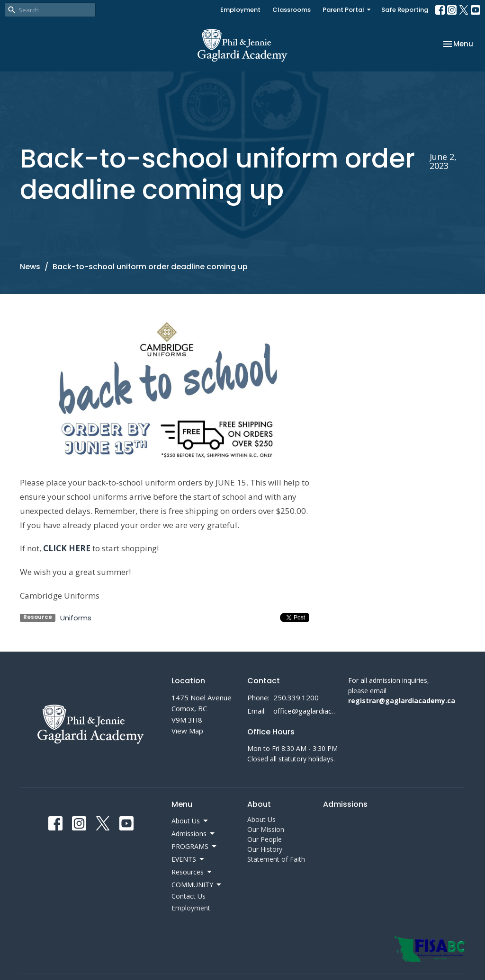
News (30, 267)
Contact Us (189, 896)
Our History (265, 849)
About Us (261, 819)
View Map (187, 731)
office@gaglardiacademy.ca (306, 711)
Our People (265, 839)
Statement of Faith (276, 859)
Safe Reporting (405, 10)
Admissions (345, 804)
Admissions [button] (194, 834)
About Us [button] (190, 821)
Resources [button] (192, 872)
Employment (240, 10)
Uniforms (76, 618)
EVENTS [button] (189, 859)
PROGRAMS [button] (195, 847)
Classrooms (292, 10)
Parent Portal (347, 10)
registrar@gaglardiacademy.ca (402, 701)
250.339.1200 (296, 697)
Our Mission (266, 829)
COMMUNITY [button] (197, 885)
